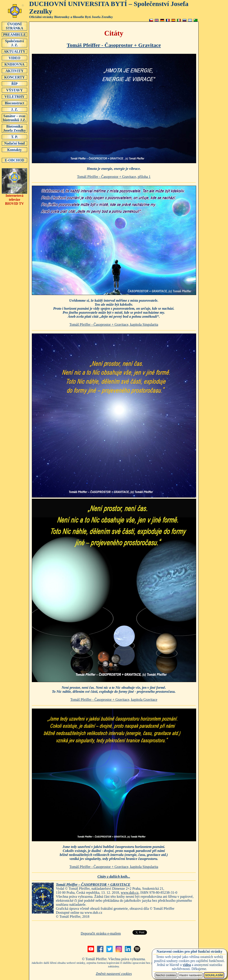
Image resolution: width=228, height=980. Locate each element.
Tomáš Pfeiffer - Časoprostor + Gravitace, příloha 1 (114, 177)
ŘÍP (14, 84)
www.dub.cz (130, 893)
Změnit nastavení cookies (114, 974)
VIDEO (14, 58)
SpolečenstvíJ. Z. (14, 43)
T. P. (14, 137)
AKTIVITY (14, 71)
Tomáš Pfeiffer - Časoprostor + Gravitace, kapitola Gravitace (114, 700)
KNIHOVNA (14, 64)
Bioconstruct (14, 103)
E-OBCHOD (14, 160)
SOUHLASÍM (214, 975)
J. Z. (14, 109)
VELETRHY (14, 96)
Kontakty (14, 150)
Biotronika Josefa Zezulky (14, 128)
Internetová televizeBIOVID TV (14, 198)
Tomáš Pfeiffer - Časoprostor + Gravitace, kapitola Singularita (114, 324)
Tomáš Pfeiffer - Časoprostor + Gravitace (114, 45)
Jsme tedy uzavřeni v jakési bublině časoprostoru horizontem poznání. (114, 853)
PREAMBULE (14, 34)
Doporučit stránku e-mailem (101, 933)
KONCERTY (14, 77)
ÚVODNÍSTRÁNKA (14, 26)
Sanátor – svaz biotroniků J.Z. (14, 118)
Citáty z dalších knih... (114, 877)
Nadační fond (14, 143)
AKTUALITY (14, 51)
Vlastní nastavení (190, 975)
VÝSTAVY (14, 90)
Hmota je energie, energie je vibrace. (114, 169)
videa (187, 965)
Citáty (114, 33)
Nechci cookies (166, 975)
